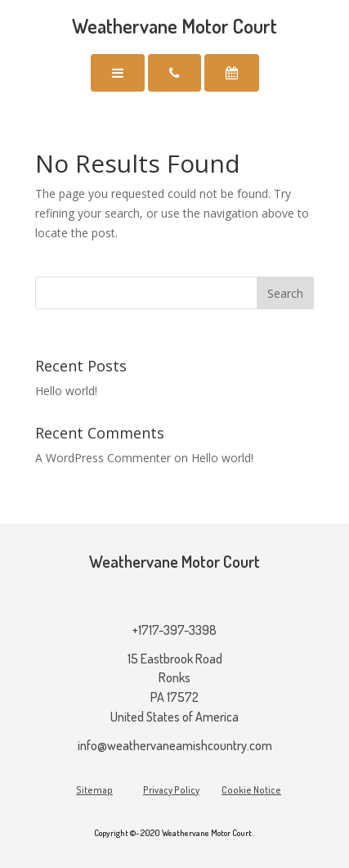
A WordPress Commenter (103, 458)
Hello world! (66, 391)
